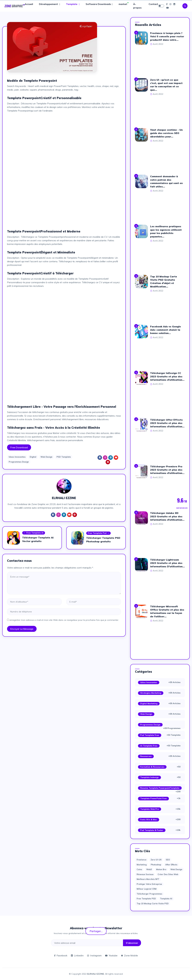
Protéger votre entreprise (149, 884)
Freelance (142, 860)
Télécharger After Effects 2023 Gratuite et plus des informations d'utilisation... (167, 423)
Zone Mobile (129, 955)
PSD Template (64, 457)
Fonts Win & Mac (149, 820)
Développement (49, 4)
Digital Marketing (149, 704)
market (123, 4)
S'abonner (132, 943)
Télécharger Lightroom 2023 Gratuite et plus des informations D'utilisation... (167, 563)
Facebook (61, 955)
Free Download (19, 447)
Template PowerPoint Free (153, 798)
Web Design (46, 457)
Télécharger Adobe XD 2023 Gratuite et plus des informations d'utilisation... (167, 516)
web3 (149, 869)
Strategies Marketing (151, 693)
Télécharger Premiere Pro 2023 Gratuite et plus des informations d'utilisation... (167, 470)
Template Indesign (149, 777)
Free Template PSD (146, 899)
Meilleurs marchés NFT (148, 879)
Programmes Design (19, 462)
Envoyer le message (22, 629)
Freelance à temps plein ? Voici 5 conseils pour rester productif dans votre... (167, 36)
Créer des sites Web (168, 874)
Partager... (96, 931)
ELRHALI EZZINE (96, 974)
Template (72, 4)
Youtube (111, 955)
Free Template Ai (34, 533)
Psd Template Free (150, 735)
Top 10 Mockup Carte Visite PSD (153, 904)
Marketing (142, 865)
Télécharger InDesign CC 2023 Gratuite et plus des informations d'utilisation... (167, 376)
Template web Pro (150, 809)
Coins (139, 869)
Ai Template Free (149, 746)
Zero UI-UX (156, 860)
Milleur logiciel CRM (147, 889)
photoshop (156, 865)
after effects (171, 865)
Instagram (94, 955)
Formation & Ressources (152, 767)
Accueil (29, 4)
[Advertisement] (64, 136)
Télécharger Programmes (149, 894)
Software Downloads (98, 4)
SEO (168, 860)
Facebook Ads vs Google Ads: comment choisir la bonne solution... (166, 330)
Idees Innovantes (17, 457)
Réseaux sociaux (145, 874)
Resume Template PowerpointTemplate (160, 788)
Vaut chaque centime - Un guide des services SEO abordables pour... (166, 133)
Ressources (146, 756)
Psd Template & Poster (152, 830)
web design (176, 869)
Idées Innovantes (149, 682)
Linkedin (77, 955)
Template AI (166, 899)
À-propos (137, 6)
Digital (33, 457)
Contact (153, 4)
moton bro (161, 869)
